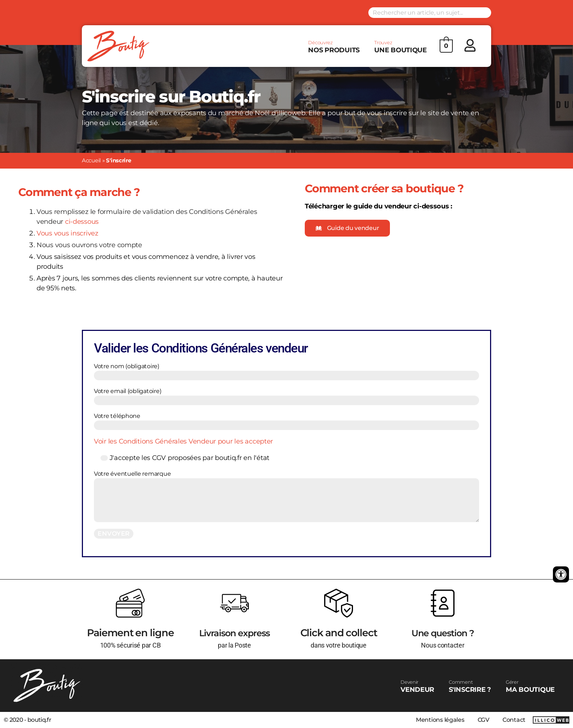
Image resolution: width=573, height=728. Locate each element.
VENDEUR (417, 686)
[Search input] (430, 13)
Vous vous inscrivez (67, 233)
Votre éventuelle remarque (286, 496)
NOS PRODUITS (334, 47)
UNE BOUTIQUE (401, 47)
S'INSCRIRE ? (470, 686)
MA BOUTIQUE (530, 686)
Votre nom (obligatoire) (286, 371)
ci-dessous (82, 222)
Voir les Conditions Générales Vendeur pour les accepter (183, 441)
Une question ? (443, 633)
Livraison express (234, 633)
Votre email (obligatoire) (286, 396)
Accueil (91, 160)
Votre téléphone (286, 421)
